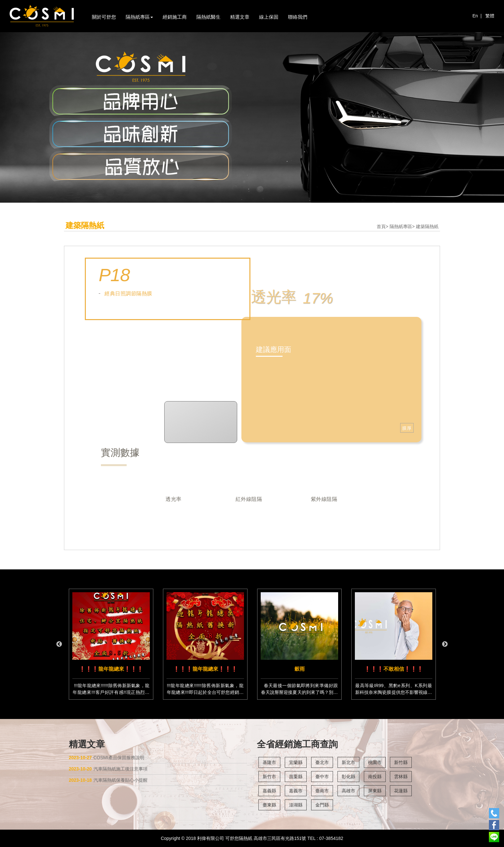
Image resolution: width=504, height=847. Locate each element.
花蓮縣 (401, 791)
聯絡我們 (298, 17)
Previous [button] (59, 644)
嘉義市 (296, 791)
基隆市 (269, 762)
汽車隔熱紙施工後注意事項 (108, 769)
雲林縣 (401, 777)
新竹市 (269, 777)
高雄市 (348, 791)
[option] (111, 644)
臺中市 (322, 777)
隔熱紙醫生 (208, 17)
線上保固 (269, 17)
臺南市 (322, 791)
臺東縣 (269, 805)
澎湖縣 (296, 805)
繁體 (490, 16)
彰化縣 (348, 777)
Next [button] (445, 644)
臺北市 (322, 762)
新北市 (348, 762)
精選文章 (240, 17)
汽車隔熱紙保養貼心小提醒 (108, 780)
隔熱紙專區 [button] (139, 17)
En (475, 16)
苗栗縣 (296, 777)
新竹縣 (401, 762)
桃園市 (375, 762)
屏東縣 (375, 791)
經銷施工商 (175, 17)
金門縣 (322, 805)
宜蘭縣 (296, 762)
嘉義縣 (269, 791)
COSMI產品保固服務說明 (107, 758)
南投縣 (375, 777)
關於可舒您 (104, 17)
